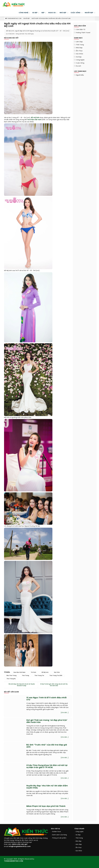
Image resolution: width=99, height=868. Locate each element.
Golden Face (57, 832)
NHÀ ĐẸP (63, 13)
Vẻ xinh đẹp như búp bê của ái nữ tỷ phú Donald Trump (22, 685)
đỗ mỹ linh (35, 118)
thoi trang (25, 676)
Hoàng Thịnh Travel (83, 33)
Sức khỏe (80, 54)
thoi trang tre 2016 (56, 676)
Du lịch (79, 66)
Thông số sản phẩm (59, 838)
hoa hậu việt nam (35, 120)
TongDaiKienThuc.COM (13, 19)
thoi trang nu (11, 679)
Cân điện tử (81, 30)
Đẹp (43, 13)
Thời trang (80, 45)
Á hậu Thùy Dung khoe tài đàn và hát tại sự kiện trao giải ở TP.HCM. (47, 766)
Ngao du (52, 13)
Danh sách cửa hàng (59, 835)
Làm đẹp (79, 42)
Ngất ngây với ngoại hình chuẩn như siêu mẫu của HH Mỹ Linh (51, 19)
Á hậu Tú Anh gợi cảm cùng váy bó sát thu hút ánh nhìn (54, 685)
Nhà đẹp (79, 48)
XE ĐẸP (35, 13)
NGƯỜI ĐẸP (89, 13)
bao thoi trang (12, 676)
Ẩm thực (79, 51)
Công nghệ (80, 60)
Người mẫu (80, 75)
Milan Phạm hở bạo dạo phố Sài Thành (46, 806)
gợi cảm (57, 672)
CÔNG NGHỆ (24, 13)
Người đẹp (27, 19)
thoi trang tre (39, 676)
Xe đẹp (79, 57)
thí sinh (33, 672)
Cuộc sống (80, 63)
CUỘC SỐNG (76, 13)
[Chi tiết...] (65, 713)
